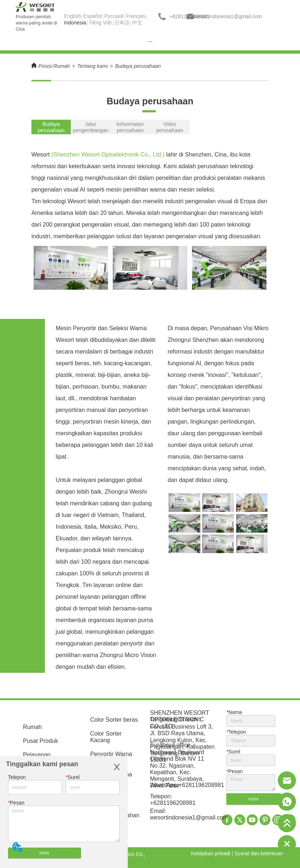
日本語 (122, 23)
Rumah (61, 66)
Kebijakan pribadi (211, 853)
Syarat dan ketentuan (259, 853)
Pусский (114, 16)
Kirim (44, 853)
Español (93, 16)
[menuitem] (150, 41)
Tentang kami (92, 66)
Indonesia (75, 23)
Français (136, 16)
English (72, 16)
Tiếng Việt (100, 23)
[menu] (150, 41)
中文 (137, 23)
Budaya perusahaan (138, 66)
